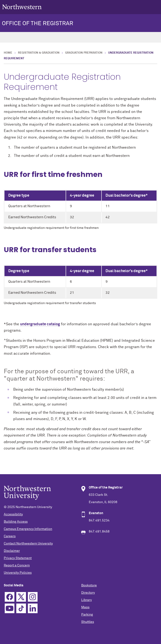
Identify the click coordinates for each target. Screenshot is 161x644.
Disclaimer (12, 551)
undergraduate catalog (40, 324)
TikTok (21, 608)
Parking (87, 615)
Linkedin (33, 608)
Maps (85, 607)
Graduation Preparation (84, 53)
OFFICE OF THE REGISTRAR (38, 24)
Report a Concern (17, 565)
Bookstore (89, 585)
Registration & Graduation (39, 53)
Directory (88, 593)
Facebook (10, 597)
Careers (10, 536)
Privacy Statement (18, 558)
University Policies (18, 573)
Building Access (16, 522)
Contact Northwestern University (28, 544)
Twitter (21, 597)
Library (87, 600)
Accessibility (13, 514)
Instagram (33, 597)
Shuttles (88, 622)
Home (8, 53)
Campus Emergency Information (28, 529)
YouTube (10, 608)
